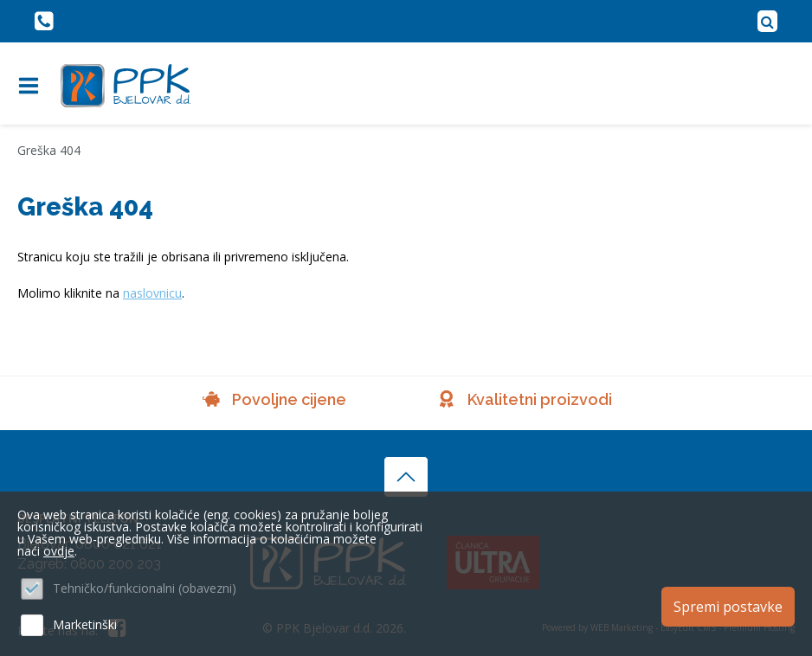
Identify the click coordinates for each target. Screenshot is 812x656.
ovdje (59, 551)
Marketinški (85, 624)
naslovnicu (152, 293)
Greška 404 (49, 150)
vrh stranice (406, 477)
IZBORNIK (32, 86)
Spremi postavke (728, 607)
